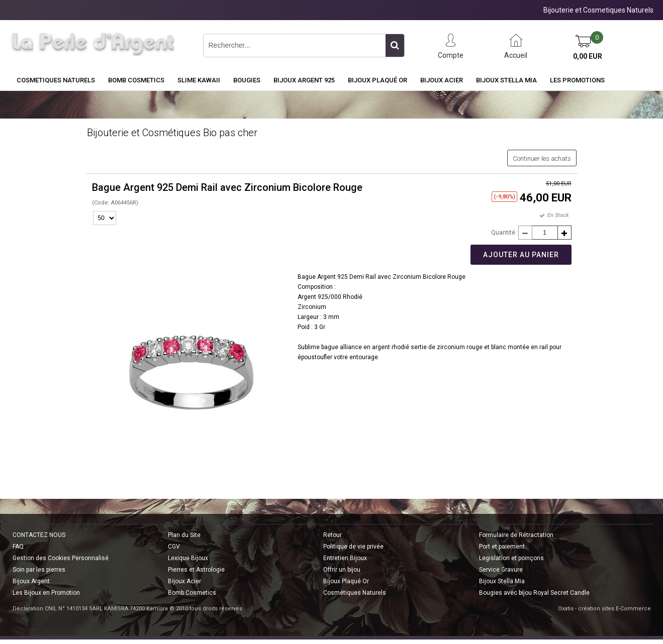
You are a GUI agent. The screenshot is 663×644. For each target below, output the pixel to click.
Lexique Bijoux (188, 558)
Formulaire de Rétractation (516, 535)
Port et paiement (502, 547)
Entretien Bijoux (345, 558)
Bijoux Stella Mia (506, 80)
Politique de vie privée (353, 547)
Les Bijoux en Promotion (46, 593)
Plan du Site (184, 535)
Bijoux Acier (442, 80)
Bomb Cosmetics (192, 593)
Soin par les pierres (39, 570)
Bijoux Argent (31, 581)
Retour (333, 535)
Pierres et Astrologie (196, 570)
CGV (174, 547)
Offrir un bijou (342, 570)
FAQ (18, 547)
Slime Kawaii (199, 80)
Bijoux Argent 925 (304, 80)
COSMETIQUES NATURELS (56, 80)
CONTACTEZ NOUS (39, 535)
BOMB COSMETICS (136, 80)
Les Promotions (577, 80)
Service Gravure (501, 570)
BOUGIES (247, 80)
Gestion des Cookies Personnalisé (61, 558)
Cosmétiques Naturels (355, 593)
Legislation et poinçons (511, 558)
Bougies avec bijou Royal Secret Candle (534, 593)
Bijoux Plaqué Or (377, 80)
